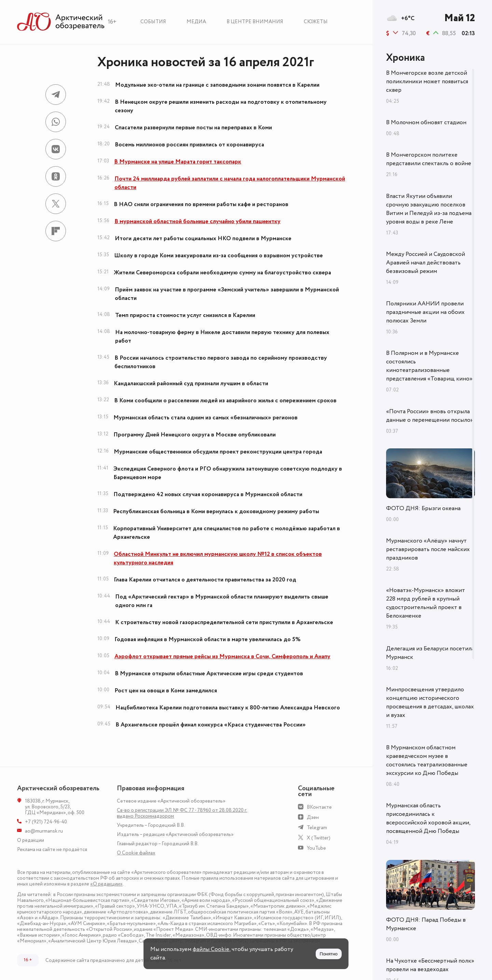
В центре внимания (255, 22)
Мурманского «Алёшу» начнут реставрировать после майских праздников (428, 549)
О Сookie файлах (136, 853)
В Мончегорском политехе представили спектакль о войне (429, 159)
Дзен (313, 817)
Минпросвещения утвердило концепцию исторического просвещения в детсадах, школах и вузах (430, 702)
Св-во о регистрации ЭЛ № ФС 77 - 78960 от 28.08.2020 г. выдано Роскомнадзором (182, 813)
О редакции (31, 840)
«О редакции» (106, 884)
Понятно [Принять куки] (329, 954)
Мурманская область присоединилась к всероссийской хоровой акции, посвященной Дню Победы (428, 818)
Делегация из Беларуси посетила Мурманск (430, 653)
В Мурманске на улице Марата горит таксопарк (178, 162)
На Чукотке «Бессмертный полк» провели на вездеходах (430, 965)
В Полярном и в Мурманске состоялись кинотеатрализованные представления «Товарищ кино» (429, 366)
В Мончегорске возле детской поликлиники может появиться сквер (427, 82)
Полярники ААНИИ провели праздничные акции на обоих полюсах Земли (425, 312)
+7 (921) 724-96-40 (46, 822)
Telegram (317, 828)
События (153, 22)
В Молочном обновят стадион (426, 122)
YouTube (316, 848)
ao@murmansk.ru (44, 831)
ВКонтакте (319, 807)
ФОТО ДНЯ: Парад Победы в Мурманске (426, 924)
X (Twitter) (319, 838)
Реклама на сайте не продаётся (52, 849)
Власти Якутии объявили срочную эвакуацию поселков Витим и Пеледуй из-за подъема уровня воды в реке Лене (429, 209)
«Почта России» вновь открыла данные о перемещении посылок (430, 416)
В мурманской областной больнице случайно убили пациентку (197, 221)
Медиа (196, 22)
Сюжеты (316, 22)
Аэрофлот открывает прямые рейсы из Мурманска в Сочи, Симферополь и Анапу (222, 657)
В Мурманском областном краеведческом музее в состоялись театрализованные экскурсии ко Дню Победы (427, 760)
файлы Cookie (211, 949)
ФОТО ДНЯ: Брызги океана (423, 508)
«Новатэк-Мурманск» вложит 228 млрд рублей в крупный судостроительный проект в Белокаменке (426, 603)
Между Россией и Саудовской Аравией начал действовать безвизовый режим (426, 263)
